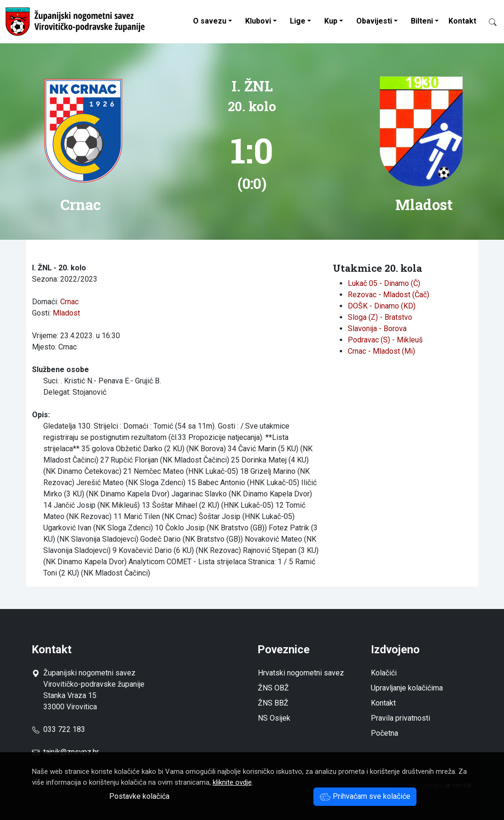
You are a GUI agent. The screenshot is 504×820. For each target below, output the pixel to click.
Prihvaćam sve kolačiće (365, 796)
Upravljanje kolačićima (407, 688)
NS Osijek (274, 718)
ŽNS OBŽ (273, 688)
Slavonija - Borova (377, 329)
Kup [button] (331, 21)
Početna (384, 733)
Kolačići (384, 673)
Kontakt (462, 21)
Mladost (66, 313)
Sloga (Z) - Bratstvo (380, 317)
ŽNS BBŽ (273, 703)
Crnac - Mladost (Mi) (381, 351)
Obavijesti (374, 21)
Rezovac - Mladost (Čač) (388, 295)
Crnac (69, 302)
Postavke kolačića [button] (139, 796)
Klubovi (258, 21)
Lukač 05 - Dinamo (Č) (384, 283)
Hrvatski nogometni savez (301, 673)
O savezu (210, 21)
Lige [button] (298, 21)
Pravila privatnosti (400, 718)
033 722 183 (59, 729)
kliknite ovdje (232, 782)
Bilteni (422, 21)
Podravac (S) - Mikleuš (385, 340)
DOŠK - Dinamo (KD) (382, 306)
